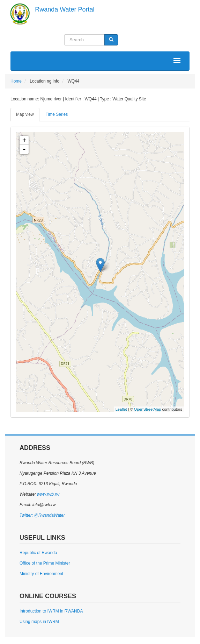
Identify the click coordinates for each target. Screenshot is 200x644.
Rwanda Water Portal (65, 9)
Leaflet (121, 409)
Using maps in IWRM (39, 622)
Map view (25, 114)
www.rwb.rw (47, 494)
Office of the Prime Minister (45, 563)
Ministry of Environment (41, 574)
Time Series (57, 114)
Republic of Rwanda (38, 553)
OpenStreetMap (148, 409)
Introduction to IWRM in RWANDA (51, 611)
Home (16, 81)
